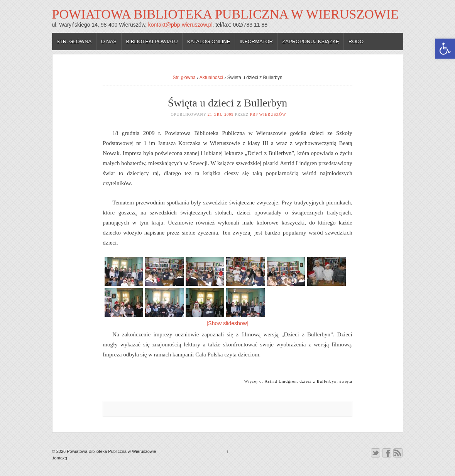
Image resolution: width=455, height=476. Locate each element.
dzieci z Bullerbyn (318, 381)
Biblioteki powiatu (152, 41)
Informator (256, 41)
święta (346, 381)
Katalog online (209, 41)
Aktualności (211, 78)
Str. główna (74, 41)
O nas (109, 41)
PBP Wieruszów (268, 114)
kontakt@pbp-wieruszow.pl (180, 25)
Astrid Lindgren (281, 381)
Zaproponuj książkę (310, 41)
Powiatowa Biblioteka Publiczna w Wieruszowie (225, 14)
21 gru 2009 (221, 114)
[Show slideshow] (227, 323)
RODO (356, 41)
